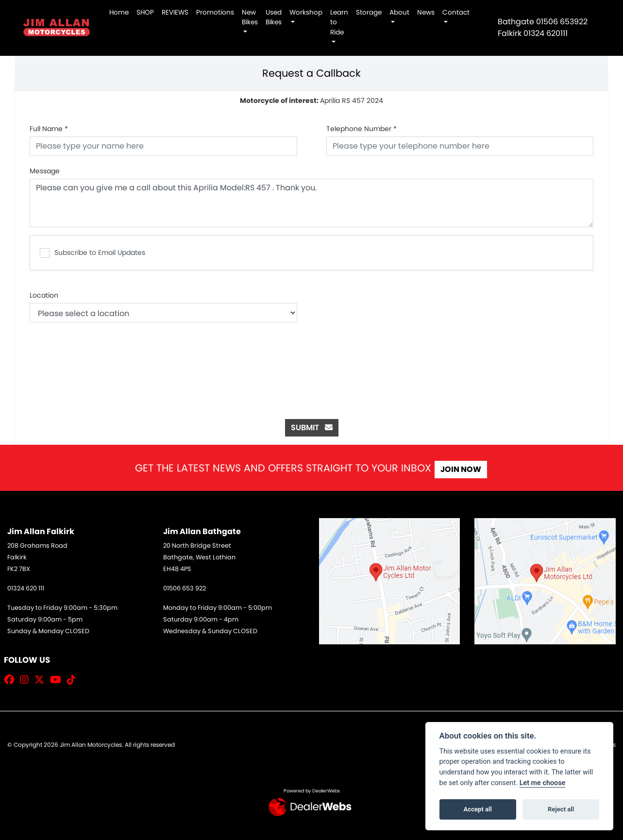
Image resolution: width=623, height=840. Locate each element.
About (399, 12)
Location (44, 295)
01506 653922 (562, 22)
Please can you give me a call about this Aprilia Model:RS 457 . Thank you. (311, 203)
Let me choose (543, 783)
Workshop (306, 12)
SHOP (145, 12)
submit (312, 428)
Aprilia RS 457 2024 (311, 101)
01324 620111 (546, 33)
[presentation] (312, 361)
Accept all (478, 809)
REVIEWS (175, 12)
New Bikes (250, 17)
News (426, 12)
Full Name (49, 129)
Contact (456, 12)
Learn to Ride (339, 22)
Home (119, 12)
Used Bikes (274, 17)
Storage (369, 12)
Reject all (561, 809)
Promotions (215, 12)
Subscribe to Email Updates (93, 253)
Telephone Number (362, 129)
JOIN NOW (467, 469)
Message (45, 171)
